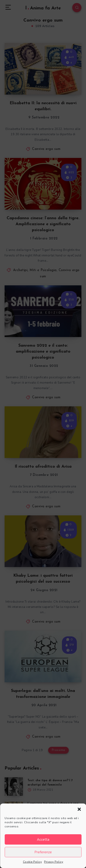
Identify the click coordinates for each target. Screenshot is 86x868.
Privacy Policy (54, 862)
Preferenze (43, 852)
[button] (79, 809)
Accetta (43, 840)
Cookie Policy (32, 862)
